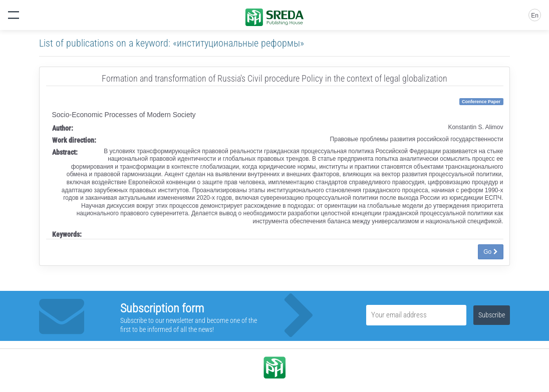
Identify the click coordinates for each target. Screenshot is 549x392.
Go (490, 252)
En (535, 16)
